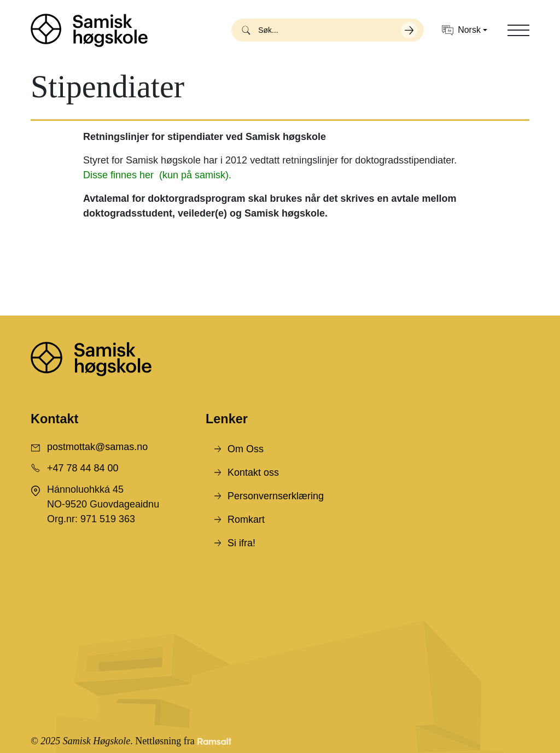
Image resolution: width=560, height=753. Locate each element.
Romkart (246, 519)
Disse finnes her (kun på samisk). (157, 175)
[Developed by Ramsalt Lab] (214, 741)
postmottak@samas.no (97, 447)
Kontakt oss (253, 472)
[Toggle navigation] (518, 30)
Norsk (461, 30)
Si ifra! (241, 543)
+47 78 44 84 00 (83, 468)
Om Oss (246, 449)
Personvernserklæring (276, 496)
